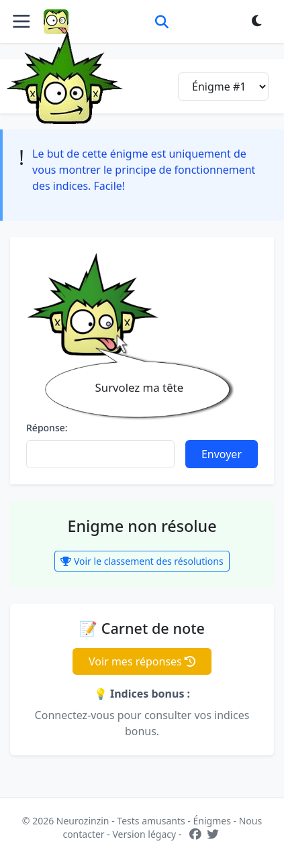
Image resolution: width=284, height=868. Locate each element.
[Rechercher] (162, 21)
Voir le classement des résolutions (142, 561)
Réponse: (47, 428)
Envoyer (222, 454)
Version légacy (144, 834)
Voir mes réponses (142, 661)
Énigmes (212, 821)
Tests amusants (151, 821)
